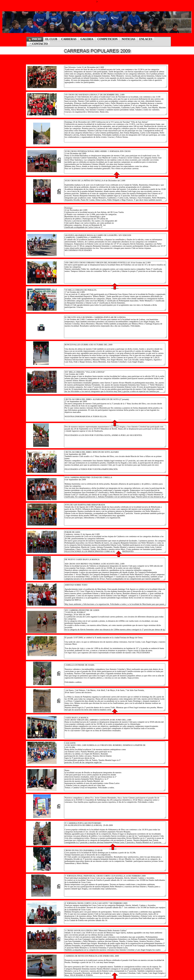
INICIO (35, 39)
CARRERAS (69, 39)
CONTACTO (38, 44)
